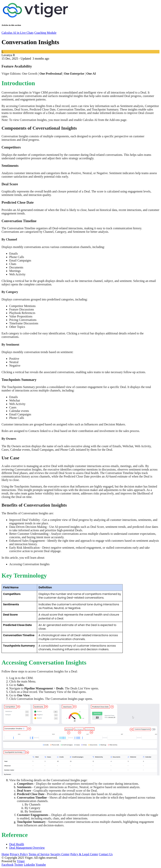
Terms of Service (39, 854)
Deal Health (17, 844)
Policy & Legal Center (84, 854)
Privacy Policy (19, 854)
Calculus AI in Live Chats (18, 33)
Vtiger (21, 861)
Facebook (8, 865)
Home (5, 854)
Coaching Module (45, 33)
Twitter (19, 865)
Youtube (41, 865)
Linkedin (29, 865)
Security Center (60, 854)
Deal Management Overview (27, 848)
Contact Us (106, 854)
